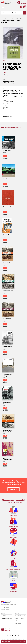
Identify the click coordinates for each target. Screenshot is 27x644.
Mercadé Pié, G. (15, 93)
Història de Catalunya (9, 83)
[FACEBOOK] (2, 635)
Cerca (20, 16)
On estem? (4, 616)
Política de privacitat (19, 618)
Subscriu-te (14, 489)
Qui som (3, 613)
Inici (2, 19)
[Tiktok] (18, 635)
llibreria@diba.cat (5, 609)
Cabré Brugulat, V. (8, 92)
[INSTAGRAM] (10, 635)
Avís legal (17, 613)
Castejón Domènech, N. (10, 90)
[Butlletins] (16, 635)
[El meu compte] (21, 7)
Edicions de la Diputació (7, 618)
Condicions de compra (20, 616)
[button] (24, 7)
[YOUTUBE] (8, 635)
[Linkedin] (13, 635)
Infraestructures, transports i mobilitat (9, 81)
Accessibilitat (18, 623)
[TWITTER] (5, 635)
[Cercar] (24, 13)
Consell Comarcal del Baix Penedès (13, 97)
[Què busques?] (6, 13)
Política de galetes (19, 621)
